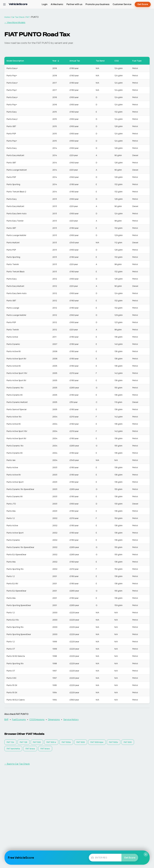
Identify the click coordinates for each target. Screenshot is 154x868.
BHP (6, 719)
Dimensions (54, 719)
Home (7, 17)
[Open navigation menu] (4, 4)
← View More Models (15, 22)
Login (45, 4)
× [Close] (146, 854)
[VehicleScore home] (18, 4)
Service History (71, 719)
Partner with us (74, 4)
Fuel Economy (19, 719)
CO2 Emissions (37, 719)
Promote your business (97, 4)
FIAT (28, 17)
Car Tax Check (18, 17)
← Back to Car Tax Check (17, 764)
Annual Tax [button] (76, 61)
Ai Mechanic (57, 4)
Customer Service (122, 4)
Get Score (143, 4)
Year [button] (56, 61)
